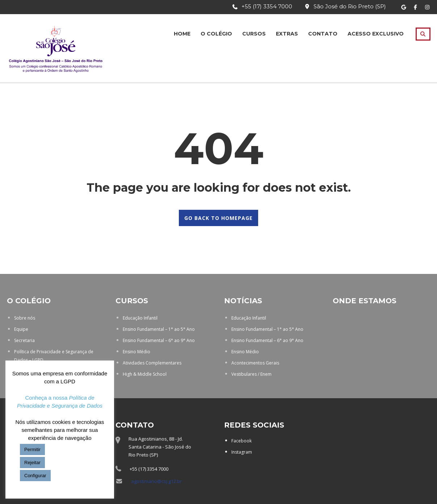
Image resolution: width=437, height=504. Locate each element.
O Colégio (216, 34)
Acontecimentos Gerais (255, 363)
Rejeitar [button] (32, 463)
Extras (287, 34)
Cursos (254, 34)
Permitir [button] (32, 449)
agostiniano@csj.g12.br (156, 481)
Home (182, 34)
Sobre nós (25, 318)
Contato (323, 34)
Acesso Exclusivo (376, 34)
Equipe (21, 329)
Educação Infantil (140, 318)
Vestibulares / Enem (251, 374)
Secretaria (24, 340)
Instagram (242, 452)
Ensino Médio (136, 352)
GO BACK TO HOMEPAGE (218, 218)
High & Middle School (145, 374)
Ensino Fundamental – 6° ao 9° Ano (159, 340)
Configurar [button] (35, 476)
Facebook (241, 441)
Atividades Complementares (152, 363)
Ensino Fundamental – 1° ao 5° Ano (159, 329)
